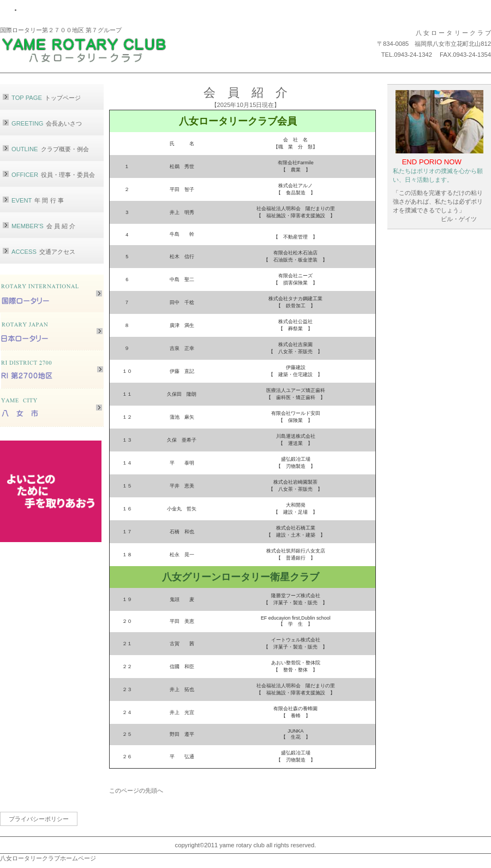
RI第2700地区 (52, 370)
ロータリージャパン (52, 331)
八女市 (52, 408)
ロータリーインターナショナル (52, 294)
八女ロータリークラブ (101, 49)
